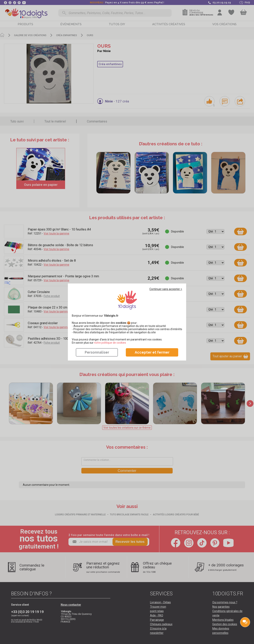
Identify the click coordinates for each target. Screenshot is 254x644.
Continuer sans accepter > (166, 289)
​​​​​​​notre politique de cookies (110, 343)
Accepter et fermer (152, 352)
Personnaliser (97, 352)
